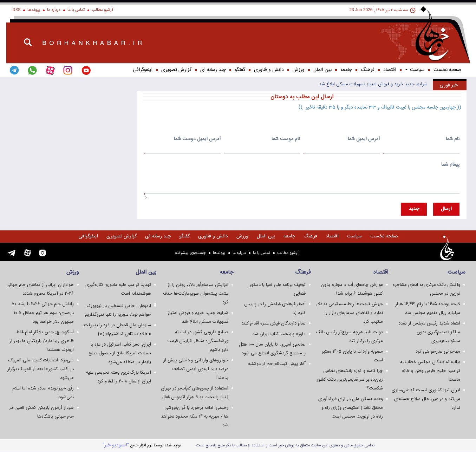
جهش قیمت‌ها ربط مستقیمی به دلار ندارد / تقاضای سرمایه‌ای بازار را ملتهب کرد (349, 313)
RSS (17, 10)
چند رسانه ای (213, 70)
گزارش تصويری (176, 70)
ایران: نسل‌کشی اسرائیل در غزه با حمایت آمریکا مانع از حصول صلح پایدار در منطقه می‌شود (120, 353)
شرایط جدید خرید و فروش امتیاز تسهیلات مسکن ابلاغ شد (373, 84)
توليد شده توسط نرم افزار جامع (142, 445)
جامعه (346, 70)
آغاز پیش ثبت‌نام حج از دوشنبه (277, 364)
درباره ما (54, 10)
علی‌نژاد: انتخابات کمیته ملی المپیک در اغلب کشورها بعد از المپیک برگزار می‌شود (41, 369)
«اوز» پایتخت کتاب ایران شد (279, 334)
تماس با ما (76, 10)
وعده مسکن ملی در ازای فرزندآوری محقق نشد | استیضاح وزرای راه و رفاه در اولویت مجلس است (351, 408)
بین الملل (322, 70)
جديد (414, 209)
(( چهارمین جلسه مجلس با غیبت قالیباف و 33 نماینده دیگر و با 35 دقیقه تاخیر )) (380, 107)
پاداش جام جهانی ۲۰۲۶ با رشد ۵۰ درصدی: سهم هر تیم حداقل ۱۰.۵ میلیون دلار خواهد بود (43, 313)
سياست (415, 70)
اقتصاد (390, 70)
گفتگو (240, 70)
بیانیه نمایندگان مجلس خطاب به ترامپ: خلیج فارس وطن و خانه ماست (430, 371)
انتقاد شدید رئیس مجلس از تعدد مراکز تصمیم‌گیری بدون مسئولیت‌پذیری (429, 332)
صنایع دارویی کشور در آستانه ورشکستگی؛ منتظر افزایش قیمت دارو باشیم (198, 341)
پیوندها (34, 10)
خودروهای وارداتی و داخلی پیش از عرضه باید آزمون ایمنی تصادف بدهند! (196, 369)
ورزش (299, 70)
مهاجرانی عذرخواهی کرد (438, 352)
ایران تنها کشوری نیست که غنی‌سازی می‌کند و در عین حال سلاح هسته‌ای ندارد (426, 399)
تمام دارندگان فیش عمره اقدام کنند (273, 323)
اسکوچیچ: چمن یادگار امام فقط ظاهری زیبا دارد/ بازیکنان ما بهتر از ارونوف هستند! (42, 341)
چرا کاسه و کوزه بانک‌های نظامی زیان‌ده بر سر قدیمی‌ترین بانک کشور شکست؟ (350, 380)
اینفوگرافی (143, 70)
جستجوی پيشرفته (190, 253)
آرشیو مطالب (102, 10)
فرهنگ (368, 70)
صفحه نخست (447, 70)
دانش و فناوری (269, 70)
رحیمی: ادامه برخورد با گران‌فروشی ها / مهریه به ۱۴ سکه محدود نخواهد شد (195, 417)
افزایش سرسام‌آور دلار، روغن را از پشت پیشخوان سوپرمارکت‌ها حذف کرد (196, 294)
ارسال (446, 209)
